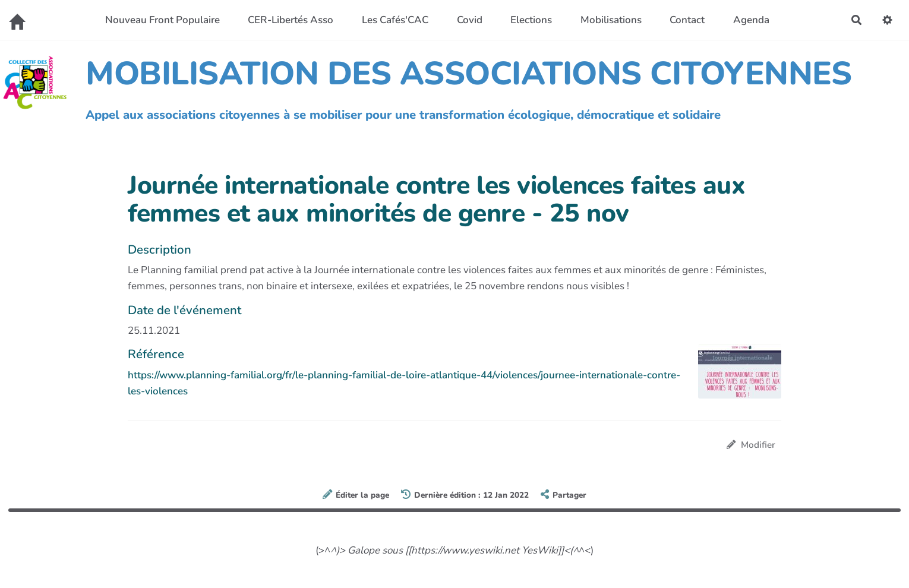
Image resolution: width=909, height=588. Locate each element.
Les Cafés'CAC (395, 20)
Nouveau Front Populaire (162, 20)
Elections (531, 20)
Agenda (751, 20)
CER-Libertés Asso (291, 20)
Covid (470, 20)
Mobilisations (611, 20)
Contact (687, 20)
